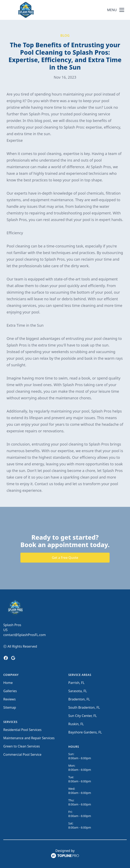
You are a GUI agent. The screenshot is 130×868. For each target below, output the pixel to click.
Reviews (9, 699)
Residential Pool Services (22, 730)
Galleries (10, 691)
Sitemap (10, 707)
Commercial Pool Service (22, 754)
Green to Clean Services (22, 746)
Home (8, 683)
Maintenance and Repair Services (29, 738)
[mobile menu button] (122, 10)
